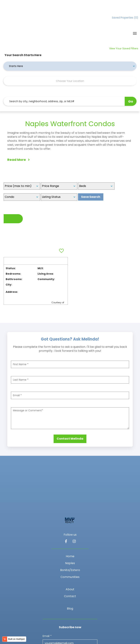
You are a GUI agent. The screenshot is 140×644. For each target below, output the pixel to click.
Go (131, 76)
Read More (19, 134)
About (70, 538)
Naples (70, 512)
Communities (70, 525)
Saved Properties (125, 18)
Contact (70, 545)
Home (70, 505)
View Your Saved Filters (124, 23)
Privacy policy (60, 626)
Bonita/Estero (70, 518)
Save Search (91, 171)
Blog (70, 557)
